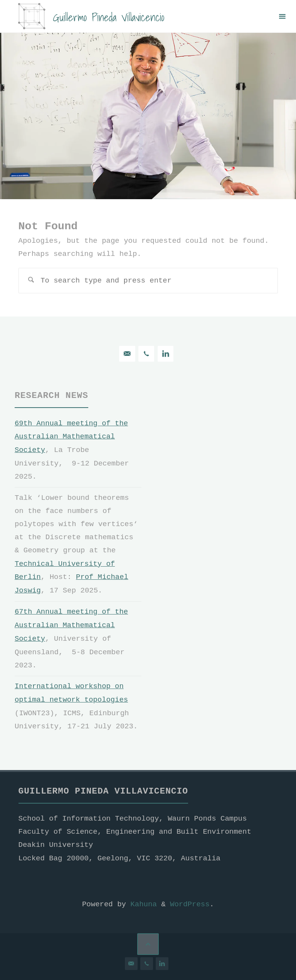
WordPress (190, 902)
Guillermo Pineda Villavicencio (109, 17)
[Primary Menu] (282, 16)
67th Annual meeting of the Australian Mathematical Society (72, 623)
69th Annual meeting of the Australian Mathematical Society (72, 437)
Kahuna (141, 902)
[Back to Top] (148, 941)
